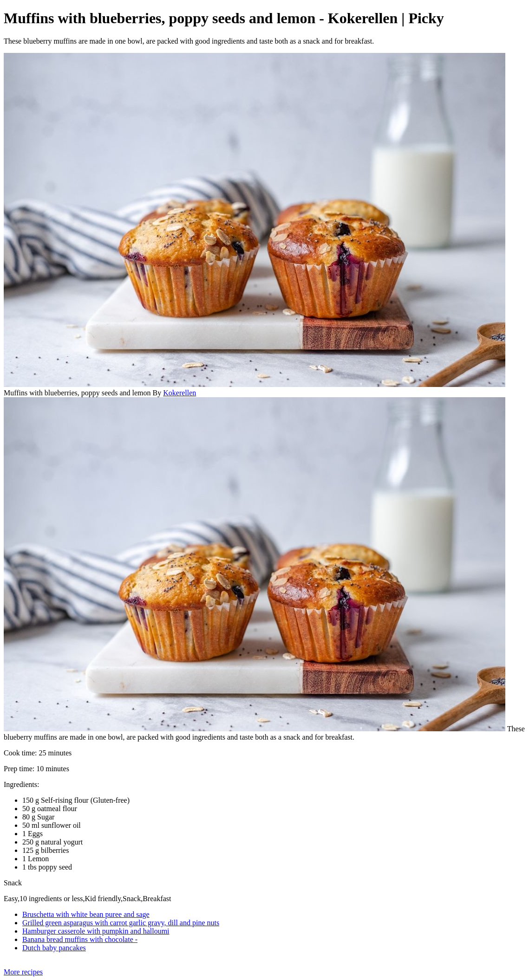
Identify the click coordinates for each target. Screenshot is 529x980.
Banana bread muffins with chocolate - (80, 939)
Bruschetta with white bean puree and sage (86, 914)
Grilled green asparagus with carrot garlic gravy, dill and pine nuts (121, 923)
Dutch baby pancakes (54, 948)
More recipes (23, 972)
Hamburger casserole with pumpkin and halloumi (96, 931)
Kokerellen (180, 393)
